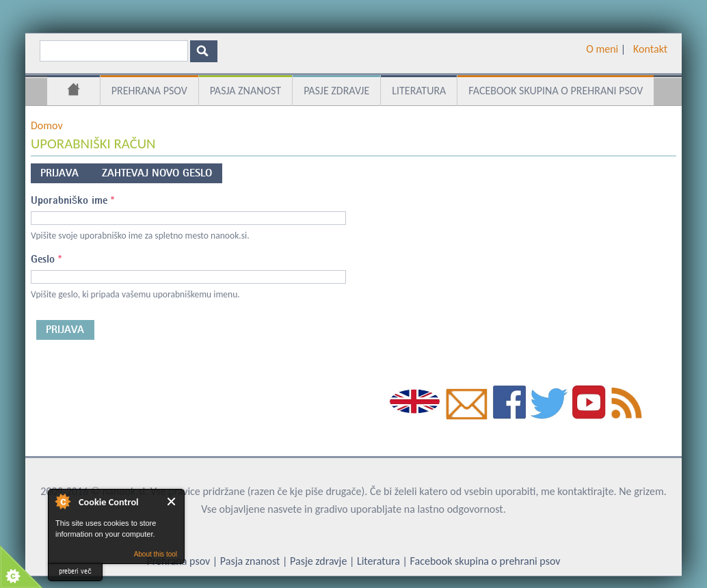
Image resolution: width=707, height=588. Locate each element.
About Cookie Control (62, 501)
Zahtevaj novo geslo (157, 173)
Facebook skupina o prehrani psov (556, 91)
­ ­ (628, 49)
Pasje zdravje (336, 91)
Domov (74, 92)
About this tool (156, 554)
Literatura (419, 91)
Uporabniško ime (72, 200)
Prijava (66, 171)
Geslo (46, 259)
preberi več (75, 571)
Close (172, 502)
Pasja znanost (245, 91)
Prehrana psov (149, 91)
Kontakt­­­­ (650, 49)
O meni (602, 49)
